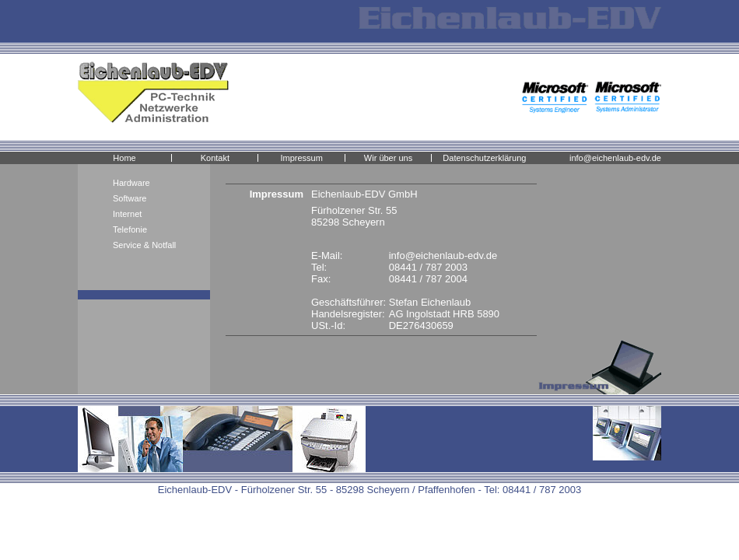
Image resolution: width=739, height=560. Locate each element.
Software (130, 198)
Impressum (301, 158)
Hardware (131, 183)
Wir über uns (388, 158)
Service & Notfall (144, 245)
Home (124, 158)
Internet (127, 214)
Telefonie (130, 229)
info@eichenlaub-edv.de (615, 158)
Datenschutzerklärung (484, 158)
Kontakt (215, 158)
